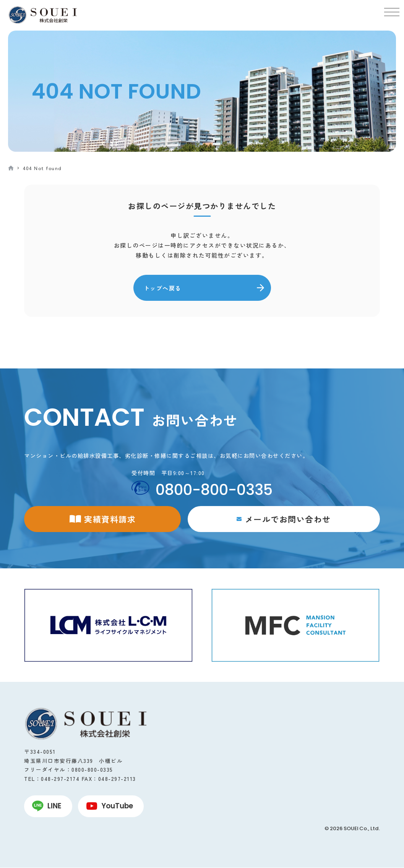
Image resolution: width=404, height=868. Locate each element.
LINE (54, 806)
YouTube (117, 806)
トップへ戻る (163, 288)
